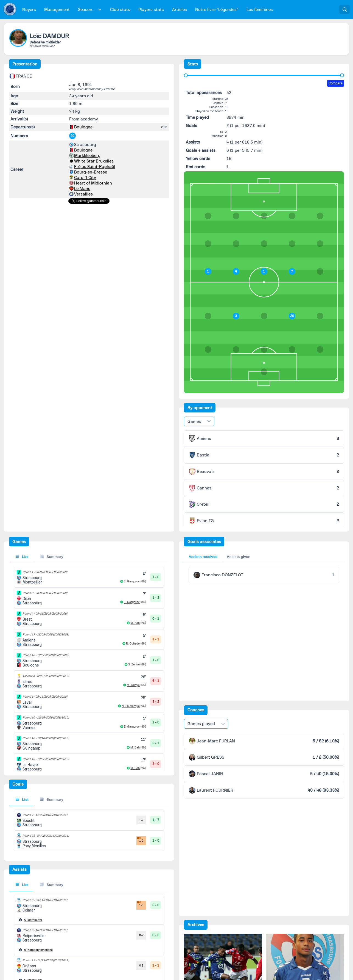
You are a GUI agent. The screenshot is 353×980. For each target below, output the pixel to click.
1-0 (140, 839)
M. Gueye (133, 685)
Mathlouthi (33, 920)
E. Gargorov (132, 581)
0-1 (141, 965)
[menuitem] (29, 9)
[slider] (186, 75)
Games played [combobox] (201, 724)
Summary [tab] (51, 557)
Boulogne (83, 127)
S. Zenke (134, 664)
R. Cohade (133, 644)
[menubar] (147, 9)
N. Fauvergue (131, 706)
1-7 (141, 820)
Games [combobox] (194, 422)
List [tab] (22, 557)
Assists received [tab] (203, 557)
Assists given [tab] (239, 557)
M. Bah (135, 623)
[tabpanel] (89, 830)
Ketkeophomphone (38, 950)
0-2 (141, 935)
